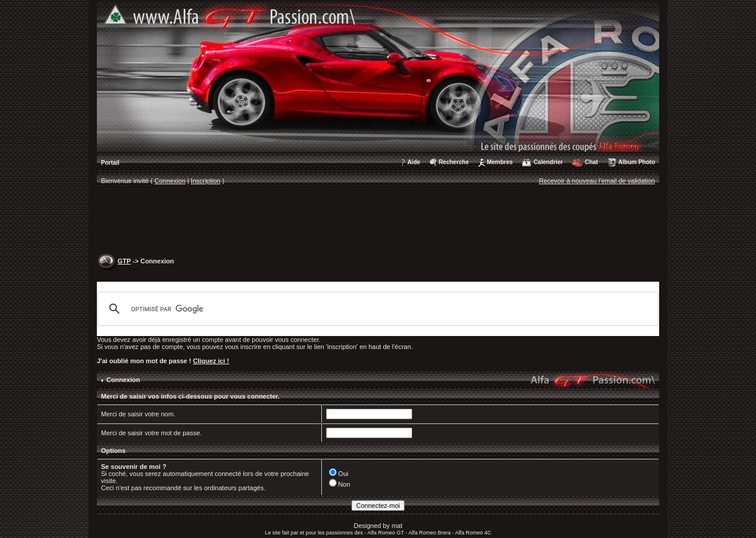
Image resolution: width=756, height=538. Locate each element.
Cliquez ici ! (211, 361)
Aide (414, 162)
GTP (124, 261)
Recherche (454, 162)
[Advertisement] (378, 222)
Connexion (170, 181)
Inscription (206, 181)
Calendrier (548, 162)
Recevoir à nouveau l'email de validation (597, 181)
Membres (500, 162)
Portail (110, 163)
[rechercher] (376, 309)
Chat (591, 162)
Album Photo (637, 162)
